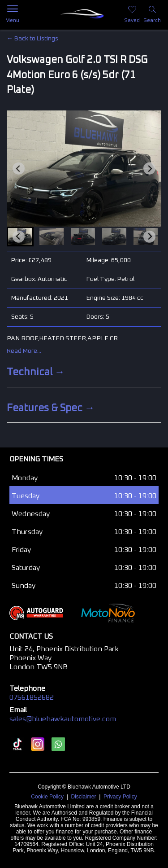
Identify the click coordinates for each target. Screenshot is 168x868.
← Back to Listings (32, 39)
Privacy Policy (120, 797)
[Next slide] (149, 169)
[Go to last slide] (19, 169)
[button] (52, 237)
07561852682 (32, 697)
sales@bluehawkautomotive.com (63, 719)
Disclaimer (84, 797)
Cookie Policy (47, 797)
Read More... (24, 351)
